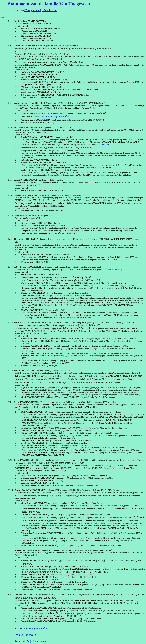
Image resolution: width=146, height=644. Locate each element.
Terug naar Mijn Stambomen (41, 10)
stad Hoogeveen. (102, 145)
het (39, 116)
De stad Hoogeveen (25, 635)
